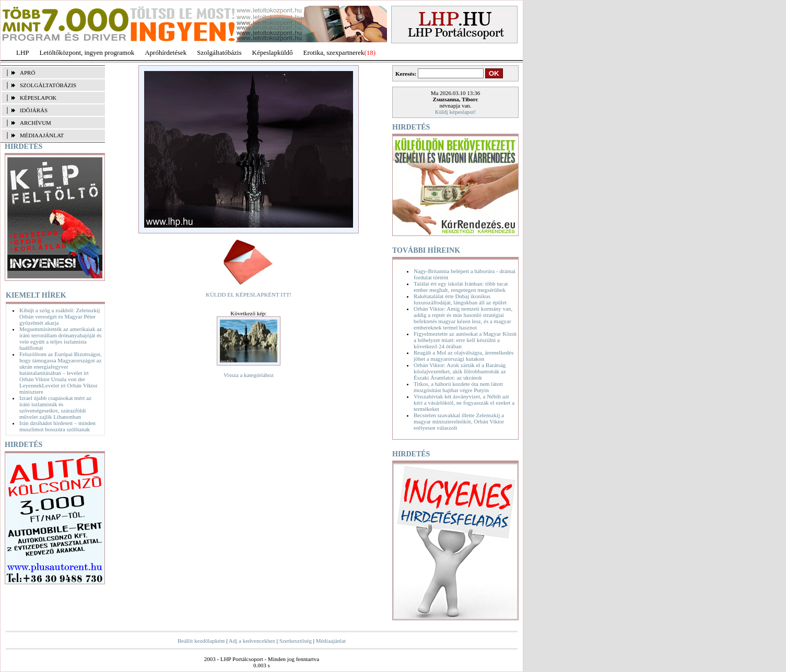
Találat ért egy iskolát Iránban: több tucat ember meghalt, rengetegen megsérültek (461, 287)
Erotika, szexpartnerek (334, 52)
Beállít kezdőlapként (201, 641)
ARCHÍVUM (36, 123)
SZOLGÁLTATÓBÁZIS (48, 85)
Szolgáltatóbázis (219, 52)
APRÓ (27, 73)
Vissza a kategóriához (249, 375)
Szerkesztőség (296, 641)
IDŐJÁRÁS (34, 110)
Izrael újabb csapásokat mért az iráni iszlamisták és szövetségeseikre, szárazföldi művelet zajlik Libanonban (55, 407)
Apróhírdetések (166, 52)
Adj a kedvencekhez (252, 641)
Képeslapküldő (273, 52)
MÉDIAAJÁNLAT (42, 135)
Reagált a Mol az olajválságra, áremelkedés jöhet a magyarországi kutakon (464, 356)
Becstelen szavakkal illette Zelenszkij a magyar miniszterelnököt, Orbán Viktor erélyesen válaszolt (459, 421)
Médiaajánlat (331, 641)
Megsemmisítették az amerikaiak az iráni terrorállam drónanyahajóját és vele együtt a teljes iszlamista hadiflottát (61, 338)
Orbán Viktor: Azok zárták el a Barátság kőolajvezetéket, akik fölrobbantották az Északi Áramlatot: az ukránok (460, 371)
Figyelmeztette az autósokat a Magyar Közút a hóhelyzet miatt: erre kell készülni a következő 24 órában (465, 340)
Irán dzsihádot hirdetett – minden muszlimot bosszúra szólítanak (57, 426)
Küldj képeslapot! (456, 112)
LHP (23, 52)
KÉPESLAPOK (38, 98)
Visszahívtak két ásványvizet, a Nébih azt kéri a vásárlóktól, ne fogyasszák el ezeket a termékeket (464, 403)
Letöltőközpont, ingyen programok (87, 52)
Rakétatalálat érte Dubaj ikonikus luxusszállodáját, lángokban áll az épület (460, 299)
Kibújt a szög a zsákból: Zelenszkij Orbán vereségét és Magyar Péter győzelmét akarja (60, 316)
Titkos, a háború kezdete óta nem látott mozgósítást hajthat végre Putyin (458, 387)
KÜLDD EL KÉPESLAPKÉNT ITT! (249, 294)
